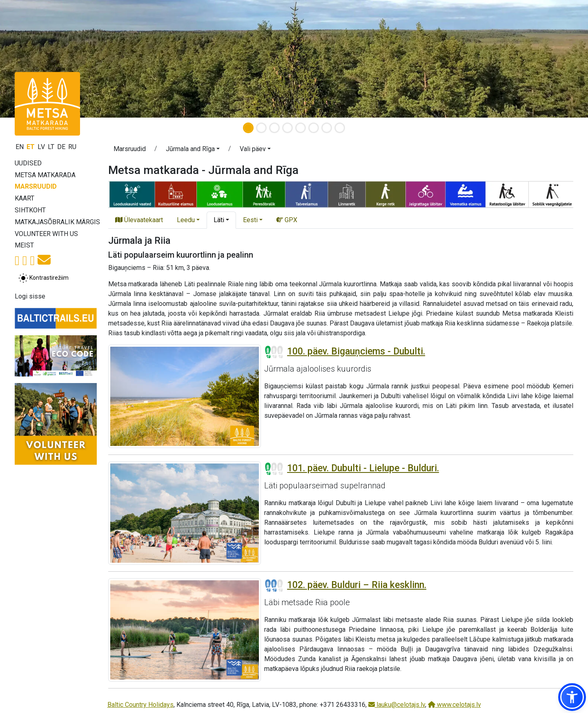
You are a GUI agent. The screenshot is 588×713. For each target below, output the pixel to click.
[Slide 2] (261, 128)
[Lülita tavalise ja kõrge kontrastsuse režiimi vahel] (43, 278)
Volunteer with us (46, 234)
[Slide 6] (314, 128)
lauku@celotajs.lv (397, 705)
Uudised (28, 163)
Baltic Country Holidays (140, 705)
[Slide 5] (301, 128)
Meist (24, 245)
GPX (287, 220)
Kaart (24, 198)
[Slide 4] (287, 128)
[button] (193, 150)
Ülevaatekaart (139, 220)
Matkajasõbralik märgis (57, 222)
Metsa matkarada (45, 175)
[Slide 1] (248, 128)
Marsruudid (36, 186)
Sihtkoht (30, 210)
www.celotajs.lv (454, 705)
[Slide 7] (327, 128)
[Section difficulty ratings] (274, 352)
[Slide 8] (340, 128)
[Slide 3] (274, 128)
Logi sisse (30, 296)
